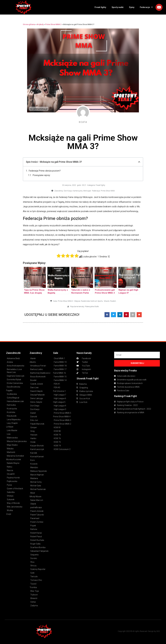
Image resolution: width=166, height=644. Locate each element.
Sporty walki (118, 7)
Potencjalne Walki (92, 306)
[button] (107, 315)
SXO (158, 631)
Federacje (146, 7)
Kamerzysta (78, 191)
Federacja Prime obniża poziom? (45, 171)
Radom (113, 301)
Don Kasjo (68, 191)
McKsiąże (87, 191)
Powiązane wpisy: (41, 175)
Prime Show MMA (108, 191)
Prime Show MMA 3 (53, 24)
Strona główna (29, 24)
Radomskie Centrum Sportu (92, 301)
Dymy (132, 7)
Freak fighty (100, 7)
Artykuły (40, 24)
